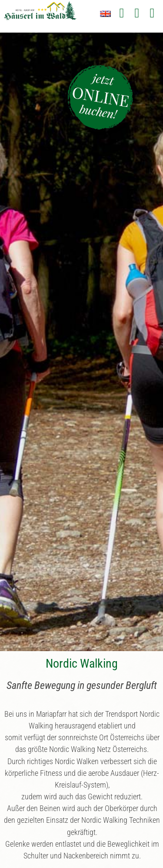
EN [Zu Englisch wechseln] (105, 14)
